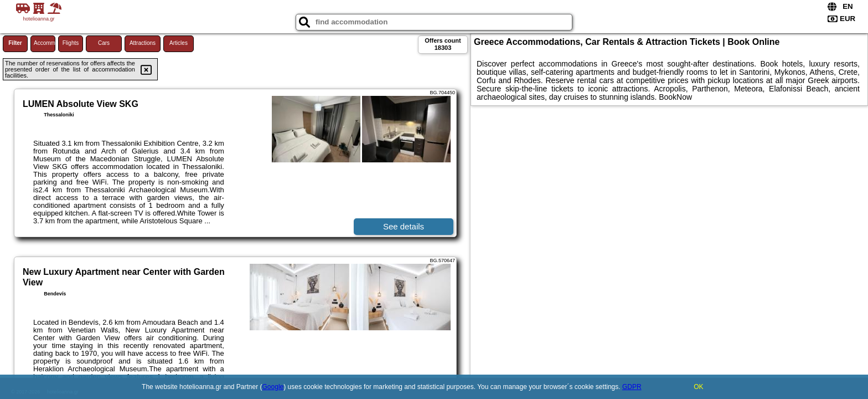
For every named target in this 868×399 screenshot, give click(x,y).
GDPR (632, 387)
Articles (179, 43)
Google (273, 387)
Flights (71, 43)
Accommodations (45, 43)
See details (404, 226)
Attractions (143, 43)
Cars (104, 43)
